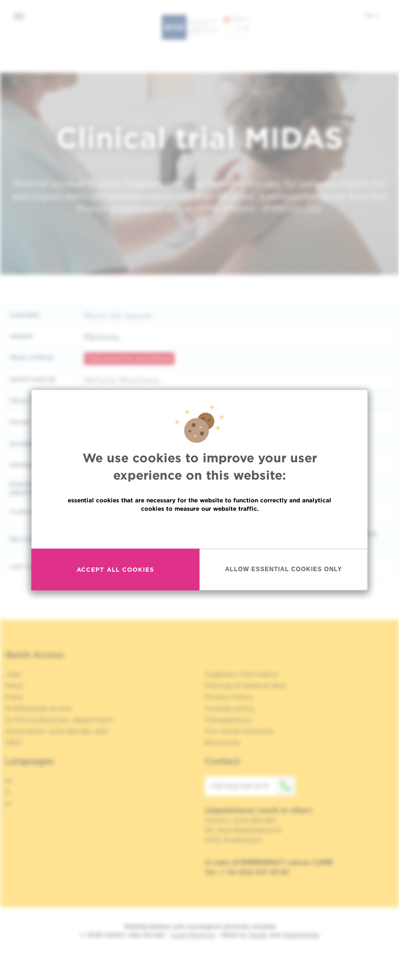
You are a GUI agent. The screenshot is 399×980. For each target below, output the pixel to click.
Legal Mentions (193, 935)
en (372, 15)
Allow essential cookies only (284, 569)
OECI (14, 742)
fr (8, 792)
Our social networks (239, 731)
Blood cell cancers (118, 315)
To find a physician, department (59, 720)
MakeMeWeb (301, 935)
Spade (258, 935)
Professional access (38, 708)
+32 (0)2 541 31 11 (253, 786)
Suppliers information (242, 674)
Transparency (228, 720)
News (14, 686)
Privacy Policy (229, 697)
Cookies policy (230, 708)
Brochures (222, 742)
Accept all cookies (115, 569)
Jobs (13, 674)
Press (14, 697)
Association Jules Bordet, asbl (57, 731)
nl (8, 803)
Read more (200, 529)
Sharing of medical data (245, 686)
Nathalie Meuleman (122, 379)
